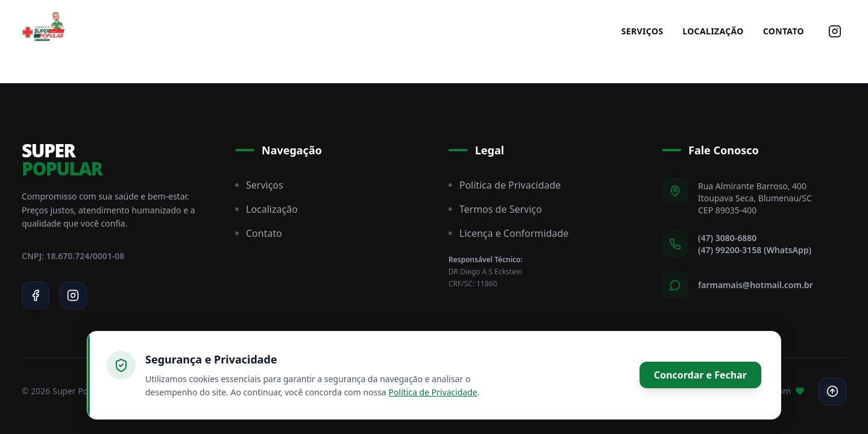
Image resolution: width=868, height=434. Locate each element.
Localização (713, 31)
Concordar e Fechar (700, 375)
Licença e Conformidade (508, 233)
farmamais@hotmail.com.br (756, 285)
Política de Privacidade (505, 185)
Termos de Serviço (495, 209)
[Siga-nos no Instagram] (835, 22)
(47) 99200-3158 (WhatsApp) (755, 250)
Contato (784, 31)
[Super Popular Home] (43, 31)
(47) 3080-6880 (727, 238)
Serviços (643, 31)
